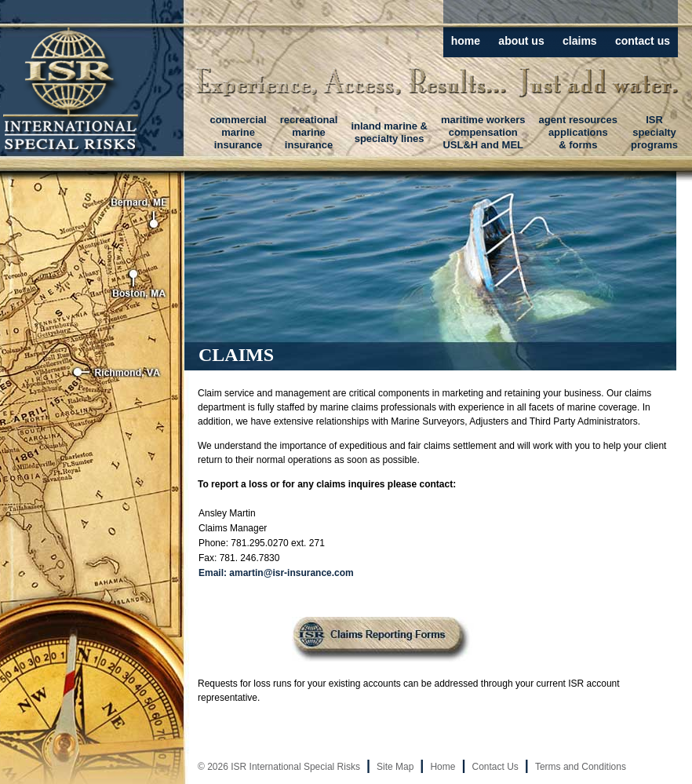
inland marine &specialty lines (389, 132)
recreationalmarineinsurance (309, 132)
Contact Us (495, 767)
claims (580, 41)
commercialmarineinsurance (238, 132)
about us (521, 41)
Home (443, 767)
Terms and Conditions (581, 767)
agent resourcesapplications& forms (578, 132)
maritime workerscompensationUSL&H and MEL (483, 132)
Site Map (395, 767)
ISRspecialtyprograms (654, 132)
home (466, 41)
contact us (643, 41)
